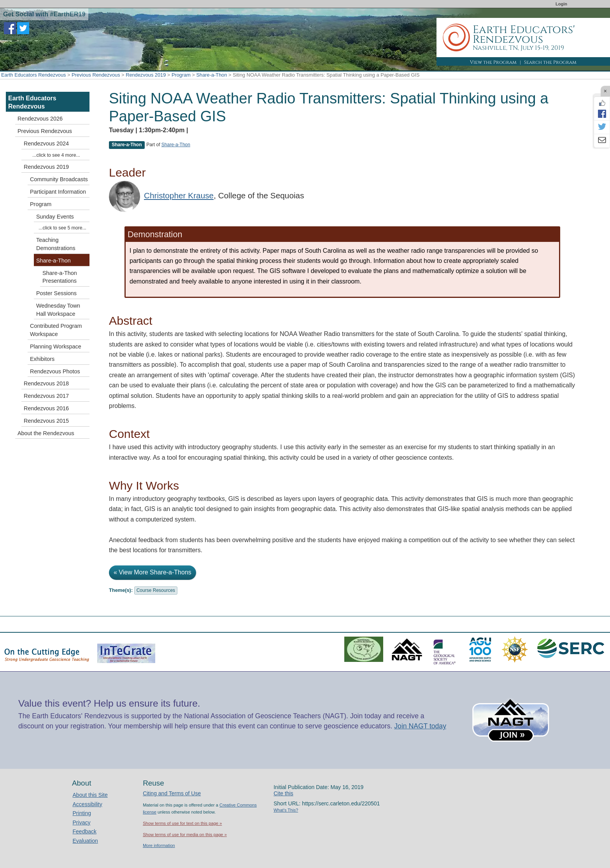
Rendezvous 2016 (46, 408)
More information (159, 845)
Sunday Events (55, 217)
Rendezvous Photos (55, 371)
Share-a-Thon (212, 75)
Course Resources (156, 590)
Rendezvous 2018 (46, 383)
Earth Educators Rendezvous (33, 75)
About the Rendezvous (46, 433)
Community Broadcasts (59, 179)
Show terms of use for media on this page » (185, 835)
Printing (82, 813)
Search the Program (550, 62)
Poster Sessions (56, 293)
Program (181, 75)
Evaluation (85, 841)
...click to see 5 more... (62, 228)
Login (561, 4)
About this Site (90, 795)
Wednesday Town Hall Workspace (58, 310)
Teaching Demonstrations (56, 244)
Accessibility (88, 804)
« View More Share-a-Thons (152, 572)
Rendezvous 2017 (46, 396)
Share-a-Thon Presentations (60, 277)
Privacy (82, 822)
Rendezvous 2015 (46, 421)
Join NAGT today (420, 726)
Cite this (283, 793)
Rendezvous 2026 (40, 119)
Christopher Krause (179, 195)
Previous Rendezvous (96, 75)
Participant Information (58, 192)
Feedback (85, 831)
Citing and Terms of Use (172, 793)
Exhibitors (42, 359)
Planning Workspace (56, 346)
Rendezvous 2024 (46, 143)
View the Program (493, 62)
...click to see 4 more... (56, 155)
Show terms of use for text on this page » (182, 823)
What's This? (286, 810)
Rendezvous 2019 (146, 75)
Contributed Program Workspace (56, 330)
